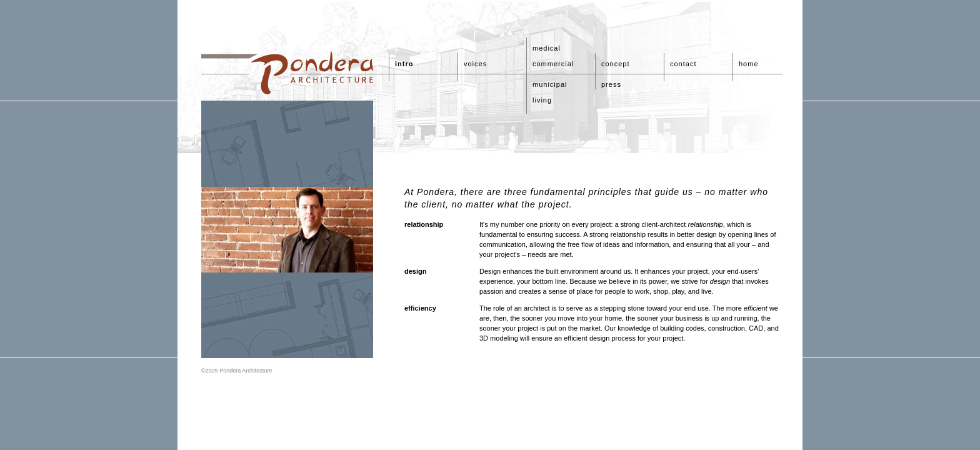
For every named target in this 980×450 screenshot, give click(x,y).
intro (404, 64)
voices (475, 64)
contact (683, 64)
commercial (553, 64)
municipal (550, 84)
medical (547, 48)
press (611, 84)
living (542, 100)
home (749, 64)
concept (616, 64)
